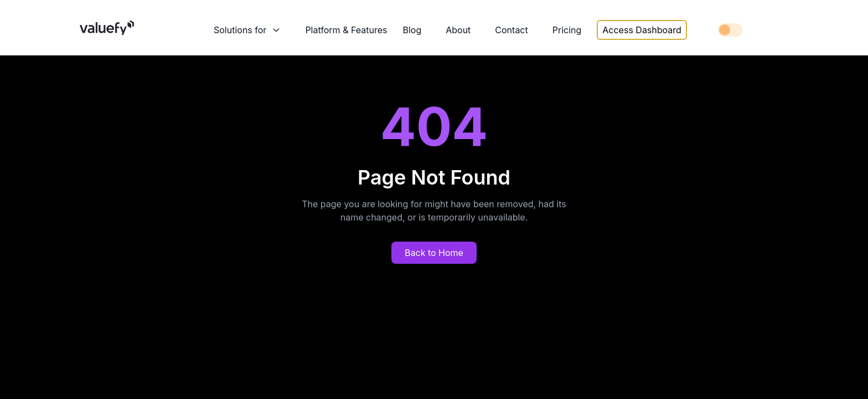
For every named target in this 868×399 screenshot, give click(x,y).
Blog (412, 30)
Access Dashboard (642, 30)
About (458, 30)
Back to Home (434, 253)
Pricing (567, 30)
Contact (511, 30)
